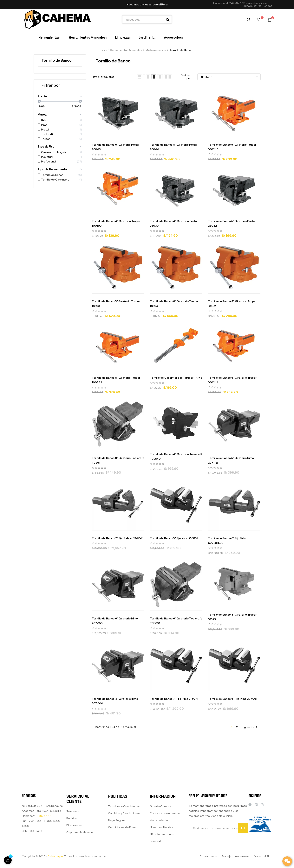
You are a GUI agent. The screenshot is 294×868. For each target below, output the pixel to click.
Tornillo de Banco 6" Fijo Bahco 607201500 (228, 540)
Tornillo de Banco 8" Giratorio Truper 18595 (232, 617)
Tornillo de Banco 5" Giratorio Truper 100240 (232, 147)
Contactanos (208, 856)
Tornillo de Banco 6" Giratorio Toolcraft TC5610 (176, 621)
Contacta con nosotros (165, 861)
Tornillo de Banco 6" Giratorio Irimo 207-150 (115, 621)
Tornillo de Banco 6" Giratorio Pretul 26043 (115, 147)
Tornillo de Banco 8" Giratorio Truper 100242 (116, 380)
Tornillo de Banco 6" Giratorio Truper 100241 (232, 380)
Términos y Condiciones (124, 854)
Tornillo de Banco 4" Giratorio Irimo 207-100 (115, 701)
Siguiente (250, 727)
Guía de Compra (160, 854)
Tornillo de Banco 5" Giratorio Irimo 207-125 (231, 460)
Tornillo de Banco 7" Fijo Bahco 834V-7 (117, 538)
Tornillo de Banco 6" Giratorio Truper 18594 (174, 304)
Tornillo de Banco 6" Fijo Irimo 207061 (233, 699)
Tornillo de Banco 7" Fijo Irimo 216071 (174, 699)
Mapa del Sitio (263, 856)
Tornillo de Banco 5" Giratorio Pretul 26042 (232, 223)
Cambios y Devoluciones (124, 861)
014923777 (236, 3)
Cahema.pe (55, 856)
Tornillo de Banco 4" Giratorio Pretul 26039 (174, 223)
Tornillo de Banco (57, 60)
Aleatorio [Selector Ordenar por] (230, 77)
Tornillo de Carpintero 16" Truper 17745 (176, 378)
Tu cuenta (73, 859)
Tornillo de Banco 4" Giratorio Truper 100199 (116, 223)
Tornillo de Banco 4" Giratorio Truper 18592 (232, 304)
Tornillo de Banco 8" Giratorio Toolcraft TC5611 (118, 460)
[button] (257, 6)
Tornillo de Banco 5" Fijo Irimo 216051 (174, 538)
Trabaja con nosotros (235, 856)
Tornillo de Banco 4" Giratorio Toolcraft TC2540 (176, 456)
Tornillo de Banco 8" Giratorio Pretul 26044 (173, 147)
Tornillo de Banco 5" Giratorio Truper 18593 (116, 304)
